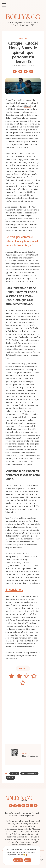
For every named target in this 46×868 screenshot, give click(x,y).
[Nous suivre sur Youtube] (27, 806)
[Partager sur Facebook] (15, 71)
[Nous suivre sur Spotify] (23, 806)
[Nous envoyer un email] (32, 806)
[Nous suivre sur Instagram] (15, 806)
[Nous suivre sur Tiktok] (36, 806)
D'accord (28, 860)
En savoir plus (18, 860)
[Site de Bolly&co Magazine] (23, 19)
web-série (11, 778)
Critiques (23, 39)
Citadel (27, 106)
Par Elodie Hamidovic (29, 774)
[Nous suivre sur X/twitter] (19, 806)
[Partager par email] (26, 71)
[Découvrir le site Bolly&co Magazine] (23, 797)
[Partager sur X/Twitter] (20, 71)
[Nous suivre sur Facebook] (11, 806)
